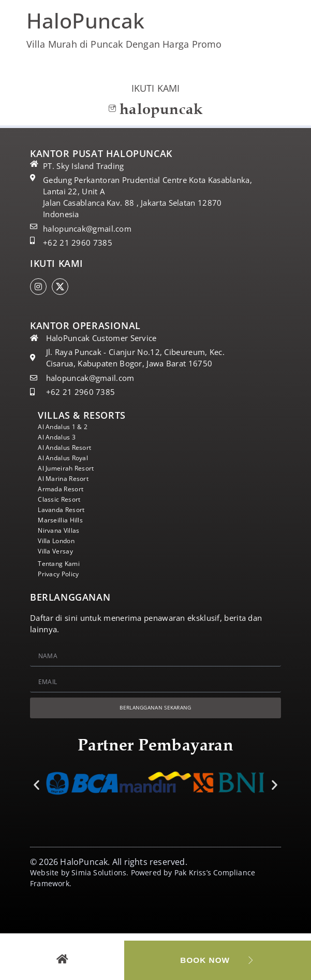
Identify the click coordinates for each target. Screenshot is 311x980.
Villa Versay (59, 551)
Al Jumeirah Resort (72, 468)
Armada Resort (65, 489)
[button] (36, 787)
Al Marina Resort (68, 479)
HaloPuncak (86, 20)
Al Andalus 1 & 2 (68, 427)
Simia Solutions (99, 875)
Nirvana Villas (63, 531)
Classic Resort (63, 500)
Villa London (61, 541)
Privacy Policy (63, 574)
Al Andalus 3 (61, 437)
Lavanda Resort (66, 510)
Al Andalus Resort (70, 448)
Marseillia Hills (65, 520)
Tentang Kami (63, 564)
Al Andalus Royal (69, 458)
